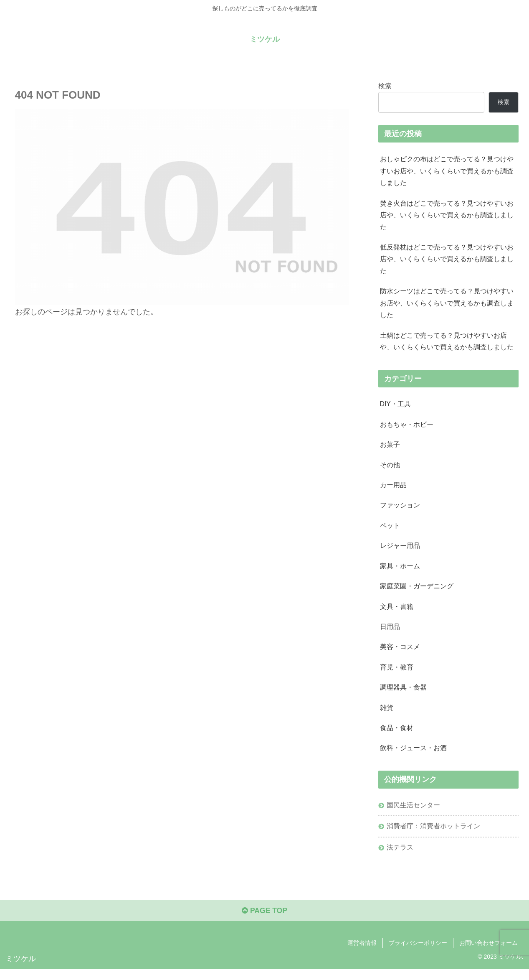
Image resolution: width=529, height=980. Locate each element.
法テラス (400, 858)
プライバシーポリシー (418, 954)
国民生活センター (414, 815)
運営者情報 (362, 954)
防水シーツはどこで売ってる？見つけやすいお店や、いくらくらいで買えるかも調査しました (447, 306)
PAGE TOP (264, 922)
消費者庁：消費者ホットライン (434, 836)
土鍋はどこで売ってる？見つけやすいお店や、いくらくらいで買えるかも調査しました (447, 345)
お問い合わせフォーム (489, 954)
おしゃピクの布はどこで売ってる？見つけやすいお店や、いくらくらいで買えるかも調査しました (447, 171)
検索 (385, 85)
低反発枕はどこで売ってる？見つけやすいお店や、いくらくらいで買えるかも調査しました (447, 261)
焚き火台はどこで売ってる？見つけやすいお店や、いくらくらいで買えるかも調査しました (447, 216)
